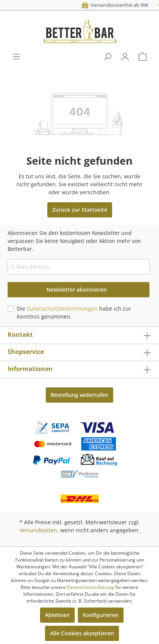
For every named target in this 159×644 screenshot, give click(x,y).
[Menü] (16, 57)
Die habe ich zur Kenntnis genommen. (74, 312)
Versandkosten (38, 530)
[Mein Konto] (125, 57)
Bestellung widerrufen (79, 395)
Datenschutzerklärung (90, 587)
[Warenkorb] (143, 57)
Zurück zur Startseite (80, 210)
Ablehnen (57, 615)
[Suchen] (108, 57)
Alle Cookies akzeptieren (82, 633)
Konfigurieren (101, 615)
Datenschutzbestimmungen (62, 309)
